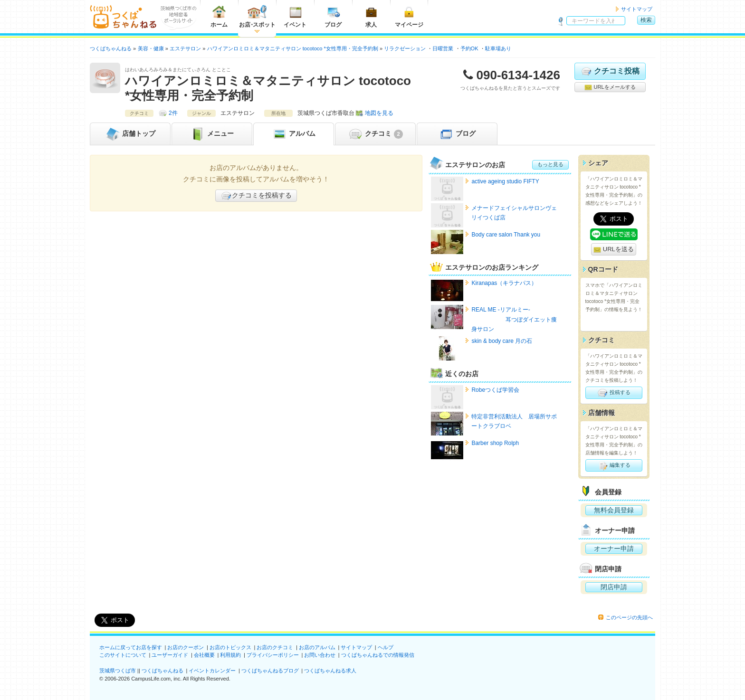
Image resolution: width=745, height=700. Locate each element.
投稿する (614, 393)
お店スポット (257, 16)
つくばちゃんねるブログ (270, 671)
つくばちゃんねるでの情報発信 (378, 655)
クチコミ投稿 (610, 71)
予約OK (469, 48)
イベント (295, 16)
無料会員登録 (614, 510)
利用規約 (230, 655)
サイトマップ (637, 9)
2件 (173, 113)
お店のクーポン (186, 647)
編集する (614, 465)
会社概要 (204, 655)
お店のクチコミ (275, 647)
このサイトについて (123, 655)
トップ (130, 134)
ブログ (333, 16)
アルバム (294, 134)
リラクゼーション (405, 48)
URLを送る (614, 250)
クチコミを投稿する (256, 196)
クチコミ (375, 134)
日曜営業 (443, 48)
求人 (371, 16)
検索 (646, 20)
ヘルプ (386, 647)
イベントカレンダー (212, 671)
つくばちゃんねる (162, 671)
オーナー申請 (614, 549)
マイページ (409, 16)
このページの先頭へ (629, 617)
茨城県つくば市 (118, 671)
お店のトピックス (230, 647)
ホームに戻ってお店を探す (131, 647)
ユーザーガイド (170, 655)
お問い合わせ (320, 655)
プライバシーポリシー (273, 655)
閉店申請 (614, 587)
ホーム (219, 16)
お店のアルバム (317, 647)
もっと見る (550, 164)
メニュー (212, 134)
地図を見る (379, 113)
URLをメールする (610, 87)
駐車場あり (498, 48)
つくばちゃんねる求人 (330, 671)
